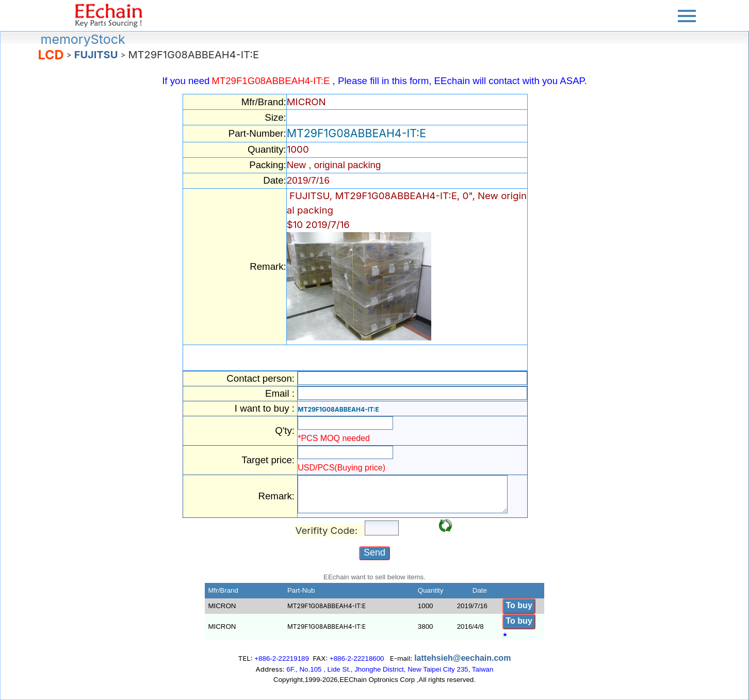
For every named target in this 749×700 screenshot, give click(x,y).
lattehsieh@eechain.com (462, 658)
